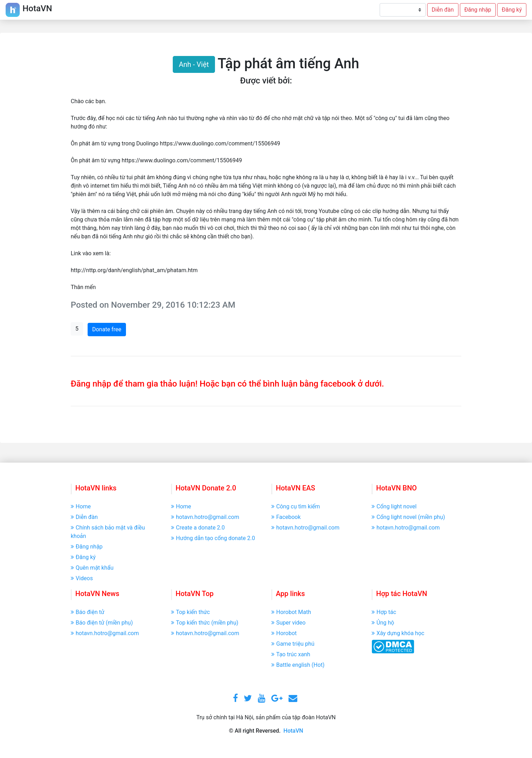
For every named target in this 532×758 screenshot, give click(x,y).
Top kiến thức (190, 612)
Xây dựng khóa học (398, 633)
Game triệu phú (293, 644)
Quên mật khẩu (92, 568)
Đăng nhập (478, 10)
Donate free (107, 329)
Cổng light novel (394, 506)
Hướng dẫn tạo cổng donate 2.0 (213, 538)
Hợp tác (384, 612)
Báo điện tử (88, 612)
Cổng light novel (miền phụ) (408, 517)
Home (81, 506)
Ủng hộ (383, 623)
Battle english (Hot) (298, 665)
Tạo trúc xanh (291, 654)
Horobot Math (291, 612)
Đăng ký (512, 10)
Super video (288, 623)
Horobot (284, 633)
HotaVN (293, 731)
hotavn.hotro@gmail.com (205, 517)
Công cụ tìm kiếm (296, 506)
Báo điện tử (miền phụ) (102, 623)
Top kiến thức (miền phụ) (205, 623)
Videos (82, 578)
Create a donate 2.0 (198, 528)
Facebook (286, 517)
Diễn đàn (443, 10)
